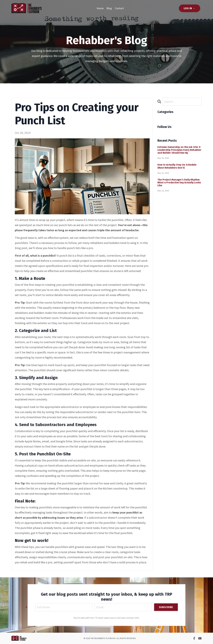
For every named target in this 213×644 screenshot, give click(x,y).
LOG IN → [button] (190, 8)
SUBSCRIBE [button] (166, 607)
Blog (109, 8)
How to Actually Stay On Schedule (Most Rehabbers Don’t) (177, 166)
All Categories (166, 118)
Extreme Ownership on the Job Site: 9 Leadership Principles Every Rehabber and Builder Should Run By (179, 150)
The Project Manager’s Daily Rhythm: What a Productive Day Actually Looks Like (179, 183)
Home (100, 8)
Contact (119, 8)
